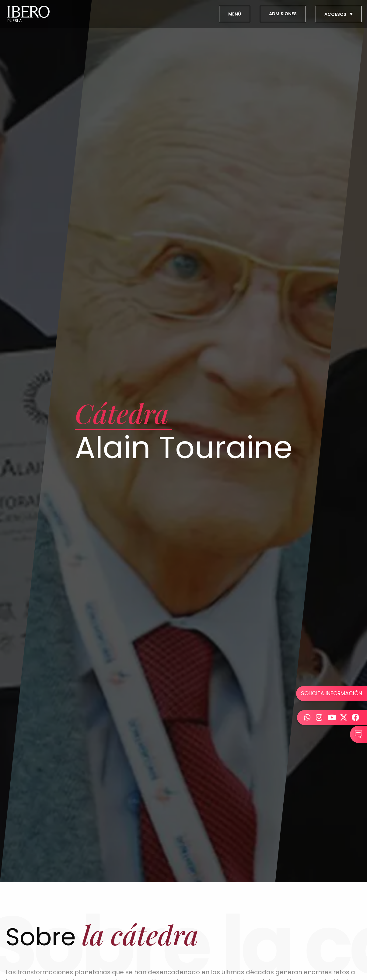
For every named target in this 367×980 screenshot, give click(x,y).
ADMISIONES (283, 14)
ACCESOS (339, 14)
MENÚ (235, 14)
